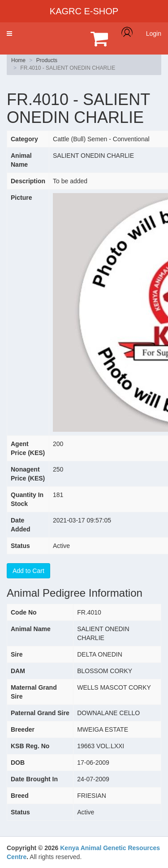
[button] (9, 34)
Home (18, 60)
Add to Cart (28, 571)
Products (47, 60)
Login (154, 34)
